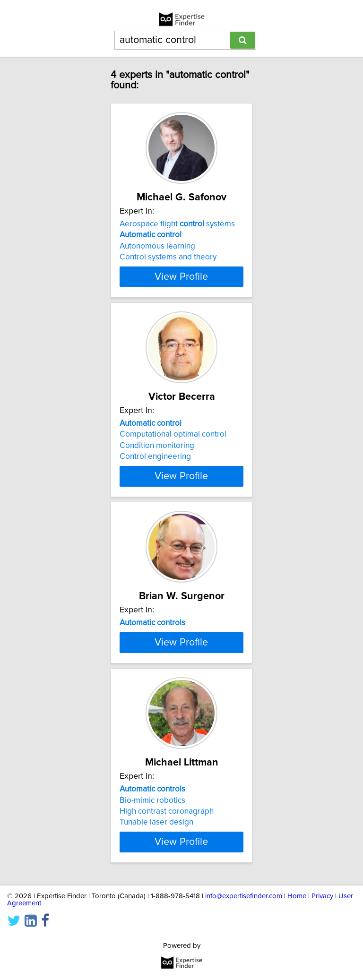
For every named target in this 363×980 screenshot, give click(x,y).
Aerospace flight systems (177, 224)
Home (297, 929)
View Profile (181, 276)
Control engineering (155, 456)
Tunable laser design (156, 855)
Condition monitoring (157, 446)
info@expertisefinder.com (244, 929)
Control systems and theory (168, 257)
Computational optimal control (173, 434)
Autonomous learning (157, 246)
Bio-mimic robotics (152, 833)
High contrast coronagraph (167, 844)
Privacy (322, 929)
